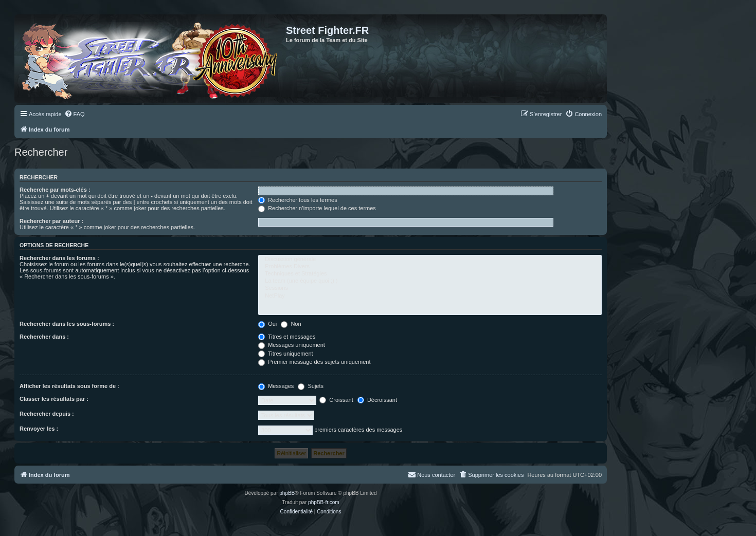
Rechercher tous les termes (298, 200)
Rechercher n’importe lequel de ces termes (317, 208)
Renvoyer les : (39, 429)
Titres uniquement (286, 354)
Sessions (430, 288)
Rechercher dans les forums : (59, 258)
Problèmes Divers (430, 267)
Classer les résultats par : (54, 399)
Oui (267, 324)
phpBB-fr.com (324, 502)
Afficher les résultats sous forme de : (69, 386)
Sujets (311, 386)
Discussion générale (430, 260)
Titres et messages (287, 337)
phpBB (287, 493)
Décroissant (377, 400)
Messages (276, 386)
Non (291, 324)
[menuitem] (75, 114)
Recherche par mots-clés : (55, 190)
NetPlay (430, 296)
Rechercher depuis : (47, 414)
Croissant (336, 400)
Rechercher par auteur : (51, 221)
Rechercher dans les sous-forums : (67, 324)
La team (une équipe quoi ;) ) (430, 281)
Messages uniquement (292, 345)
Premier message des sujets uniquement (314, 362)
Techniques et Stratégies (430, 274)
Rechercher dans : (44, 337)
